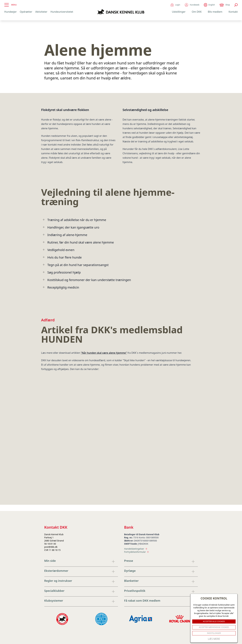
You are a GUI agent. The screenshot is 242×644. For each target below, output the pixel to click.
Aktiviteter (41, 12)
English (209, 5)
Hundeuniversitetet (62, 12)
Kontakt (233, 12)
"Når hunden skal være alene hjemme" (104, 353)
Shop (225, 5)
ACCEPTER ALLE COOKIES (214, 621)
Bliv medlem (215, 12)
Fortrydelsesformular (137, 552)
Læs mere (214, 639)
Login (175, 5)
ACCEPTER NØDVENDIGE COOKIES (214, 627)
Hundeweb (192, 5)
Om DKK (197, 12)
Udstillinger (179, 12)
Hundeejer (11, 12)
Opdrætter (26, 12)
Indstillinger (214, 633)
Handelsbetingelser (136, 549)
